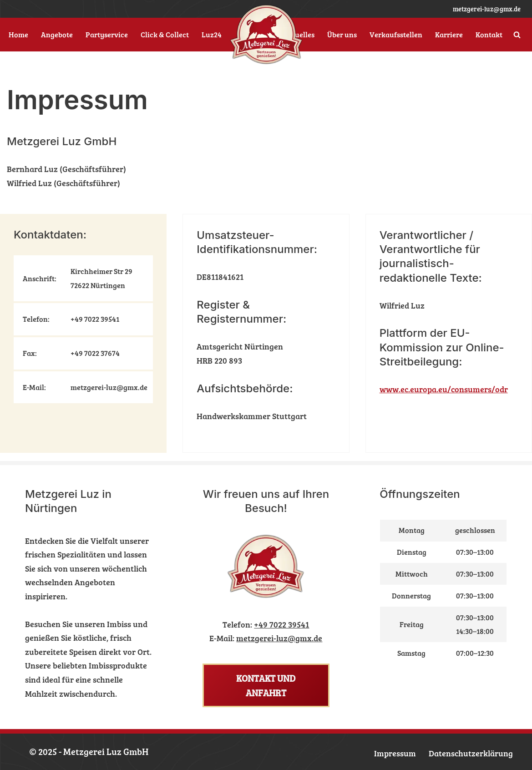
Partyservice (107, 35)
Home (18, 35)
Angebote (57, 35)
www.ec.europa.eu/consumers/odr (444, 389)
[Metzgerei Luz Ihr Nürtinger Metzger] (266, 35)
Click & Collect (165, 35)
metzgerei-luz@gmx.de (487, 9)
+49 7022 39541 (281, 624)
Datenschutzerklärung (471, 753)
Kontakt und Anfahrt (266, 685)
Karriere (449, 35)
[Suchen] (517, 35)
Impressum (395, 753)
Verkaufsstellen (396, 35)
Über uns (342, 35)
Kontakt (489, 35)
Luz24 (212, 35)
